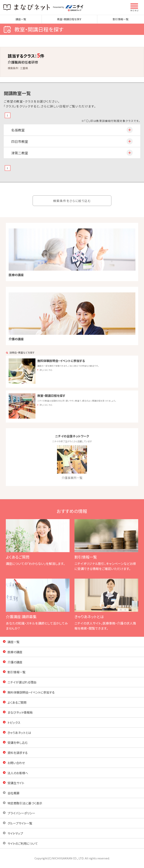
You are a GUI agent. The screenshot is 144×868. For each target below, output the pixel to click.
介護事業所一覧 (72, 463)
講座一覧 (21, 19)
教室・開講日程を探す (69, 19)
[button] (134, 8)
